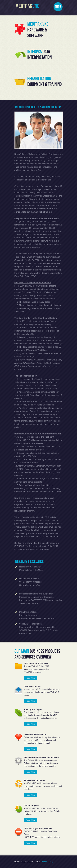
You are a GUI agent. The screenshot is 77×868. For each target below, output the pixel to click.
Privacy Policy (47, 862)
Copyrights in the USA (30, 585)
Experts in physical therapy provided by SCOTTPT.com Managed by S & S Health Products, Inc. (39, 630)
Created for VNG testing (30, 582)
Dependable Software (29, 579)
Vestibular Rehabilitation (30, 624)
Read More (31, 678)
